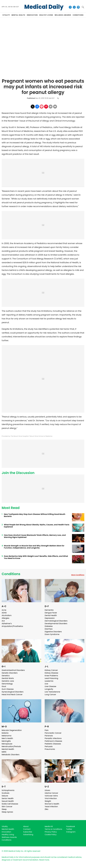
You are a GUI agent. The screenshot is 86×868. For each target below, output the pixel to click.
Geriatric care (8, 681)
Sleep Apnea (7, 812)
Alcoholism (7, 615)
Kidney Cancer (51, 670)
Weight (48, 801)
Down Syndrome (52, 634)
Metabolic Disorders (11, 755)
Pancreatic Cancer (53, 733)
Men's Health (7, 738)
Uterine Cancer (51, 793)
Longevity (49, 689)
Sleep (4, 809)
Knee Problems (51, 676)
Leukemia (49, 681)
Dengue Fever (51, 613)
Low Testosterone (52, 692)
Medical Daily (44, 7)
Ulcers (47, 790)
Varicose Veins (51, 796)
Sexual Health (8, 801)
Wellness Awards (63, 15)
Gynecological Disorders (13, 692)
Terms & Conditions (53, 829)
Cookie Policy (51, 835)
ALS (3, 621)
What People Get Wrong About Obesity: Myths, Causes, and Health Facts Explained (37, 526)
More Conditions (78, 575)
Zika (46, 809)
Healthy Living (8, 835)
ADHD (4, 613)
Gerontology (7, 684)
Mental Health (8, 749)
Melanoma (6, 736)
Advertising (28, 835)
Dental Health (51, 615)
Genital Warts (8, 678)
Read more (44, 860)
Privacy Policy (51, 832)
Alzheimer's (7, 624)
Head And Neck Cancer (12, 695)
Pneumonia (50, 749)
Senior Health (8, 798)
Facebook (71, 826)
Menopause (7, 744)
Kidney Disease (51, 673)
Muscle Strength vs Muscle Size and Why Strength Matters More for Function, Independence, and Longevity (34, 547)
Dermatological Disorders (56, 621)
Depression (50, 618)
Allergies (5, 618)
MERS (4, 752)
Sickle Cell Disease (10, 804)
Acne (4, 610)
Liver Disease (50, 686)
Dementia (49, 610)
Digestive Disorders (53, 632)
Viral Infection (51, 798)
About (26, 826)
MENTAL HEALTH (18, 15)
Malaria (5, 733)
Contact (27, 829)
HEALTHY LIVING (46, 15)
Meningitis (6, 741)
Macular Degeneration (12, 730)
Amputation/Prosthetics (12, 626)
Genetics (6, 676)
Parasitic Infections (53, 738)
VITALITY (6, 15)
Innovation (6, 832)
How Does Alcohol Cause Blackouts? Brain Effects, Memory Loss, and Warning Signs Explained (35, 536)
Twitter (69, 829)
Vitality (5, 826)
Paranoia (49, 736)
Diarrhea (49, 629)
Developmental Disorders (56, 624)
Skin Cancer (7, 807)
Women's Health (52, 804)
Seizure (5, 796)
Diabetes (49, 626)
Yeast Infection (51, 807)
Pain (47, 730)
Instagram (71, 832)
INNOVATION (32, 15)
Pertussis (49, 746)
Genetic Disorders (10, 673)
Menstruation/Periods (11, 746)
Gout (4, 686)
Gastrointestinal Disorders (13, 670)
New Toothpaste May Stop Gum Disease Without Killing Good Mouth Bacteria (35, 515)
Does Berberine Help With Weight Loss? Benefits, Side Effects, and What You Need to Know (36, 557)
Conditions (11, 574)
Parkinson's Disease (53, 741)
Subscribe (28, 832)
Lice (46, 684)
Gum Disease (8, 689)
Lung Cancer (50, 695)
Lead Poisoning (51, 678)
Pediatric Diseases (53, 744)
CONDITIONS (78, 15)
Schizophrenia (8, 790)
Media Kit (49, 826)
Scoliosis (5, 793)
